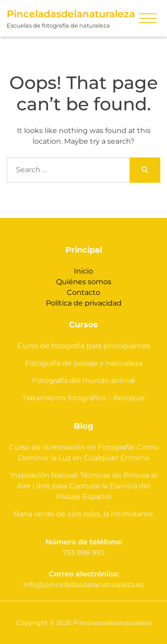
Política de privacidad (84, 303)
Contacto (83, 292)
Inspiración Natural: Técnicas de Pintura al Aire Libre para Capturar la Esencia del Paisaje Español (84, 486)
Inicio (83, 271)
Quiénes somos (84, 282)
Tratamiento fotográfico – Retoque (83, 398)
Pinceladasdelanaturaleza (71, 14)
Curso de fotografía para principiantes (84, 346)
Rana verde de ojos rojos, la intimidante (83, 514)
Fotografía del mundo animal (83, 380)
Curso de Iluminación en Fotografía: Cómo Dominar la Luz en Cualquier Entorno (84, 453)
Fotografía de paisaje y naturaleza (84, 363)
